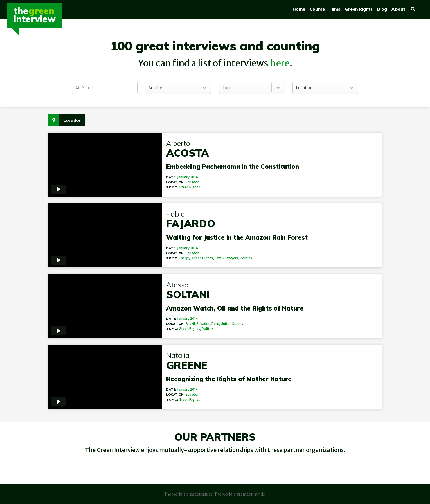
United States (228, 324)
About (398, 9)
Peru (212, 324)
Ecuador (189, 182)
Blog (382, 9)
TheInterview (35, 15)
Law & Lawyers (223, 258)
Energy (181, 258)
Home (299, 9)
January (180, 177)
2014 (191, 177)
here (280, 63)
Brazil (187, 324)
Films (335, 9)
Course (317, 9)
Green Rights (359, 9)
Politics (243, 258)
